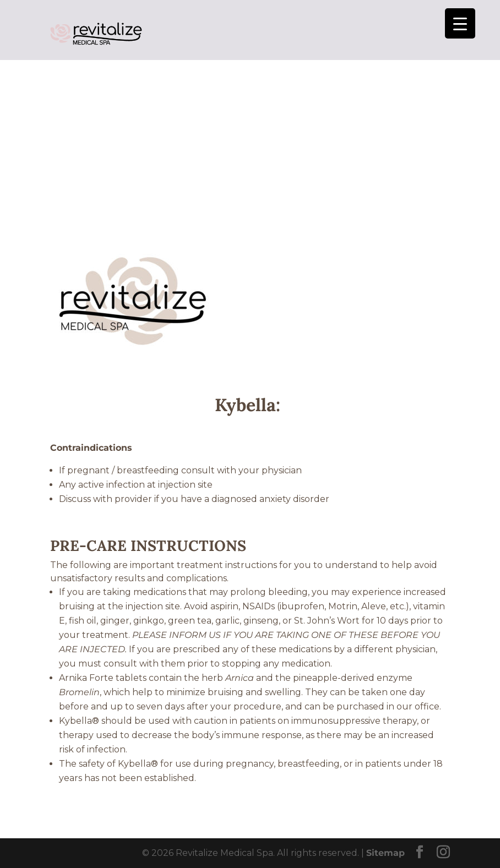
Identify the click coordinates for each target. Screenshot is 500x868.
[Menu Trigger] (460, 23)
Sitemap (385, 853)
